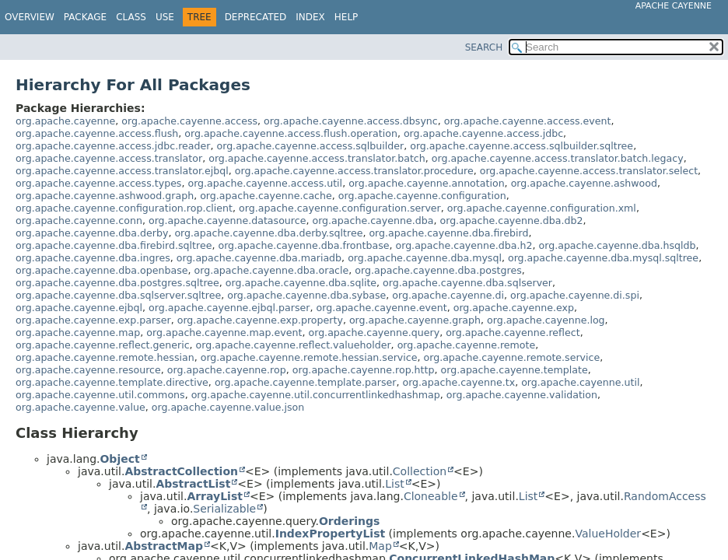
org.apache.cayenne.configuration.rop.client (124, 208)
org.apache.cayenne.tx (458, 382)
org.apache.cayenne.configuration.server (340, 208)
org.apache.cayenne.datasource (227, 220)
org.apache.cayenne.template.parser (306, 382)
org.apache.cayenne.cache (266, 196)
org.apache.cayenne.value (80, 407)
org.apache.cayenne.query (374, 332)
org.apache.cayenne (65, 121)
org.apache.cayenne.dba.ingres (93, 258)
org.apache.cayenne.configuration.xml (542, 208)
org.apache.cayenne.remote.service (511, 357)
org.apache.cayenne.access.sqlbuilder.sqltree (521, 146)
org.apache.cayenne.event (382, 308)
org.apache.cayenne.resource (88, 370)
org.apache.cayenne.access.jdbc (483, 133)
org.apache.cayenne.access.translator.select (589, 171)
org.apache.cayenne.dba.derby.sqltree (268, 233)
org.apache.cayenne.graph (415, 320)
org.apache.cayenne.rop (227, 370)
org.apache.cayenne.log (546, 320)
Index (310, 17)
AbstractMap (164, 546)
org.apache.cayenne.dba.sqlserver (467, 283)
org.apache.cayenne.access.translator (109, 158)
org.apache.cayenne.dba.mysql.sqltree (603, 258)
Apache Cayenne (674, 6)
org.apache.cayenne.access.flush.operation (291, 133)
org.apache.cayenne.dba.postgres (438, 270)
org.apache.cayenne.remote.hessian (105, 357)
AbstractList (193, 484)
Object (119, 459)
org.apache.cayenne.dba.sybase (306, 295)
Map (380, 546)
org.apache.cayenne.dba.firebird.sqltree (114, 245)
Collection (420, 471)
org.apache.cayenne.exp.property (260, 320)
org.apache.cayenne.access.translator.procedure (354, 171)
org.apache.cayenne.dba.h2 (464, 245)
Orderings (349, 521)
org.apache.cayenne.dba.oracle (271, 270)
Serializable (224, 509)
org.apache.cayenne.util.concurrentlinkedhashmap (316, 395)
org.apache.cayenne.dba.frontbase (303, 245)
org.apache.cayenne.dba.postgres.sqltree (117, 283)
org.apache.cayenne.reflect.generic (103, 345)
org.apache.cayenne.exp (514, 308)
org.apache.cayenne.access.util (265, 183)
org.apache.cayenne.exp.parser (93, 320)
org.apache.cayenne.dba (373, 220)
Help (346, 17)
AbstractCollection (181, 471)
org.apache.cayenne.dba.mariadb (259, 258)
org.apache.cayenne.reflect (513, 332)
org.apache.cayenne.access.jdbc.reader (113, 146)
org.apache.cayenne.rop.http (364, 370)
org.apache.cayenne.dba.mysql (425, 258)
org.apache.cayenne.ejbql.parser (229, 308)
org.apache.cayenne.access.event (528, 121)
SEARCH (484, 47)
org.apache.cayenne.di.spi (575, 295)
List (394, 484)
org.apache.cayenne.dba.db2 (511, 220)
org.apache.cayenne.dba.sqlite (301, 283)
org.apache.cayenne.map (78, 332)
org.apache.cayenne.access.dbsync (351, 121)
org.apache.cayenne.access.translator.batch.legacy (558, 158)
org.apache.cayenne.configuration (422, 196)
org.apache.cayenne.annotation (426, 183)
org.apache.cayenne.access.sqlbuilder (310, 146)
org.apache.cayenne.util (580, 382)
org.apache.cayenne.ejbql (79, 308)
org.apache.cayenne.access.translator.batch (317, 158)
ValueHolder (608, 534)
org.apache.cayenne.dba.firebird (448, 233)
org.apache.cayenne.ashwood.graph (105, 196)
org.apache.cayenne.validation (522, 395)
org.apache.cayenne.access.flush (97, 133)
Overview (30, 17)
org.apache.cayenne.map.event (224, 332)
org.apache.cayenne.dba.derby (92, 233)
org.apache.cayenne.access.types (98, 183)
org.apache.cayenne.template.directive (112, 382)
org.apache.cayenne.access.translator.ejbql (122, 171)
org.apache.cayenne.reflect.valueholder (294, 345)
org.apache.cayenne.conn (79, 220)
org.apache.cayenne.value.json (228, 407)
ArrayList (215, 496)
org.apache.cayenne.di (448, 295)
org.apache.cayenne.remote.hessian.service (309, 357)
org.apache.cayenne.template (514, 370)
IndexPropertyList (331, 534)
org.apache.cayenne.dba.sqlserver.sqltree (118, 295)
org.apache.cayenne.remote (467, 345)
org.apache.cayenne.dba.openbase (101, 270)
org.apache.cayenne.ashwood (584, 183)
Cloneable (431, 496)
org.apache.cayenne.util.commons (100, 395)
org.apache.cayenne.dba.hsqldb (618, 245)
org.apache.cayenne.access (189, 121)
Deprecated (256, 17)
